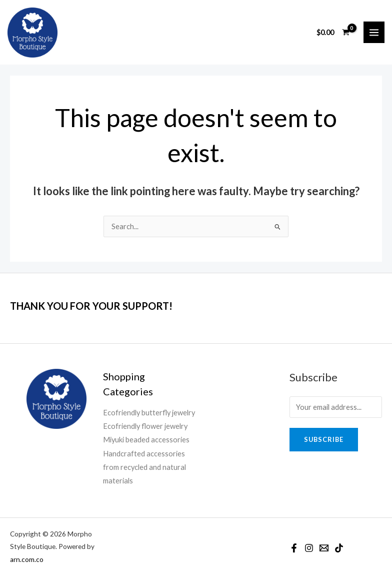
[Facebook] (294, 548)
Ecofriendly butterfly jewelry (149, 413)
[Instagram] (309, 548)
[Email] (324, 548)
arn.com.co (27, 559)
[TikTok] (339, 548)
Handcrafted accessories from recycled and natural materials (144, 467)
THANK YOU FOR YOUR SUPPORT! (91, 306)
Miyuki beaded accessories (146, 440)
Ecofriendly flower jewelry (145, 426)
